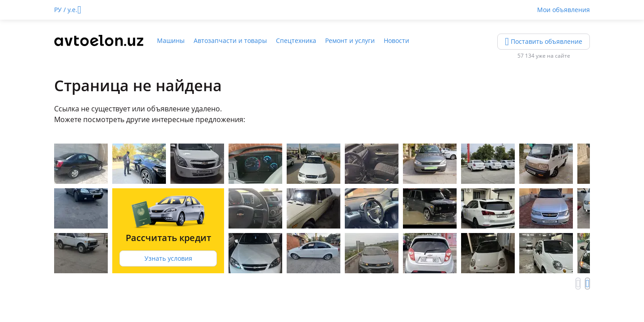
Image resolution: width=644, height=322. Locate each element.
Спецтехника (296, 40)
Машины (171, 40)
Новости (396, 40)
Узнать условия (168, 258)
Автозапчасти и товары (230, 40)
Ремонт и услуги (350, 40)
